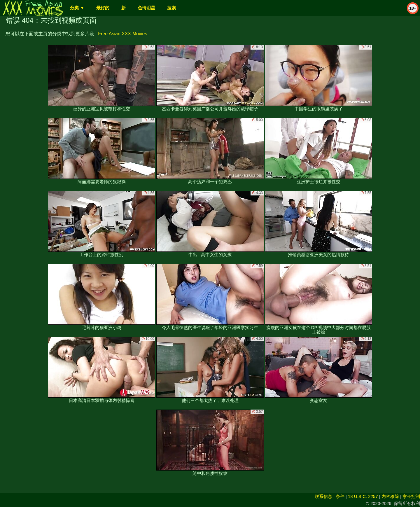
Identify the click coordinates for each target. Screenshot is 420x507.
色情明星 (146, 8)
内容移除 (390, 496)
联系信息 (323, 496)
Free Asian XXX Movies (123, 34)
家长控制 (411, 496)
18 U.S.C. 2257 (363, 496)
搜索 (171, 8)
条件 (340, 496)
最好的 (103, 8)
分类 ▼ (77, 8)
